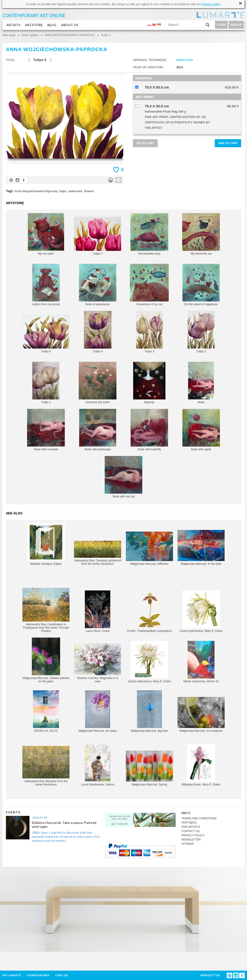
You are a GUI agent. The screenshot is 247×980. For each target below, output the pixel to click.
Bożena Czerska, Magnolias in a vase (98, 663)
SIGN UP (236, 25)
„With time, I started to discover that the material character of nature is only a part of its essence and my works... (66, 836)
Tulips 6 (46, 334)
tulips (63, 191)
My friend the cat (201, 234)
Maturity (149, 383)
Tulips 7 (98, 236)
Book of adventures (98, 285)
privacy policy (211, 4)
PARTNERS (189, 823)
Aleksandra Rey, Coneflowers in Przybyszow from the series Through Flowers (46, 610)
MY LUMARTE (12, 975)
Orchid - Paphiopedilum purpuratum (149, 612)
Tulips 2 (201, 332)
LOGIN (221, 25)
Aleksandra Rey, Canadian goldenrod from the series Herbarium (98, 553)
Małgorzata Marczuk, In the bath (201, 548)
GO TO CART (145, 143)
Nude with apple (201, 430)
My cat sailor (46, 234)
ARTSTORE (34, 25)
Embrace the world (98, 383)
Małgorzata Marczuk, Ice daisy (98, 711)
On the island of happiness (201, 285)
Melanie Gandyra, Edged (46, 544)
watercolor (75, 191)
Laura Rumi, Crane (98, 612)
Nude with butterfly (149, 430)
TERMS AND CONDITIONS (199, 818)
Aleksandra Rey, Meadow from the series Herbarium (46, 766)
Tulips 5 (106, 35)
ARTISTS (13, 25)
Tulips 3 (149, 332)
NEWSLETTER (191, 840)
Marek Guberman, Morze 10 (201, 662)
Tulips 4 (98, 332)
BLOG (52, 25)
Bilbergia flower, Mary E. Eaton (201, 765)
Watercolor (185, 60)
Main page (9, 35)
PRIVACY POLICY (193, 835)
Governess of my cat (149, 285)
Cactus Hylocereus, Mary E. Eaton (201, 612)
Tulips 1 (46, 383)
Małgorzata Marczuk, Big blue (149, 711)
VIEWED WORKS (38, 975)
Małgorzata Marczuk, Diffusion (149, 549)
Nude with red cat (123, 477)
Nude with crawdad (46, 430)
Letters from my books (46, 285)
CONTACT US (191, 831)
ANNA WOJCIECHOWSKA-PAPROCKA (70, 35)
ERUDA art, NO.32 (46, 711)
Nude (201, 383)
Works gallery (30, 35)
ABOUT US (70, 25)
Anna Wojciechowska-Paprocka (36, 191)
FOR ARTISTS (191, 827)
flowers (89, 191)
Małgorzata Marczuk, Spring (149, 768)
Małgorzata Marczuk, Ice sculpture (201, 715)
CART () (61, 975)
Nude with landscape (98, 430)
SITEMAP (188, 844)
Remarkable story (149, 234)
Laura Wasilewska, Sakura (98, 765)
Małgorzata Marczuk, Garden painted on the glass (46, 660)
